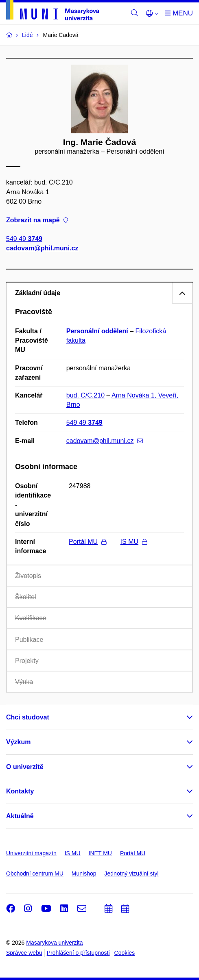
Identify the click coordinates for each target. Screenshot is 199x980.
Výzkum (18, 742)
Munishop (84, 874)
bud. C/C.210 (85, 395)
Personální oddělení (97, 331)
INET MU (100, 853)
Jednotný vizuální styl (132, 874)
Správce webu (24, 953)
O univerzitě (25, 767)
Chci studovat (28, 717)
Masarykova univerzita (54, 943)
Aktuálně (20, 816)
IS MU (134, 542)
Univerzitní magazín (31, 853)
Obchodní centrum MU (35, 874)
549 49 (24, 239)
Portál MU (87, 542)
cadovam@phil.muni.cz (42, 249)
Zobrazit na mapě (37, 220)
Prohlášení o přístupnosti (78, 953)
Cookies (125, 953)
